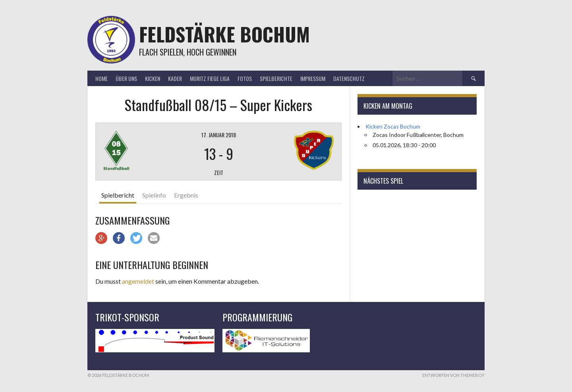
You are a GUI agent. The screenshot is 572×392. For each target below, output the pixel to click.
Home (101, 78)
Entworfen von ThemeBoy (453, 375)
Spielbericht (118, 195)
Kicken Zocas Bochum (393, 126)
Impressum (313, 78)
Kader (175, 78)
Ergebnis (186, 195)
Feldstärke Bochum (224, 34)
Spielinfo (154, 195)
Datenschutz (349, 78)
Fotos (245, 78)
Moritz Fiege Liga (210, 78)
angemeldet (138, 281)
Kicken (153, 78)
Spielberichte (276, 78)
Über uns (126, 78)
